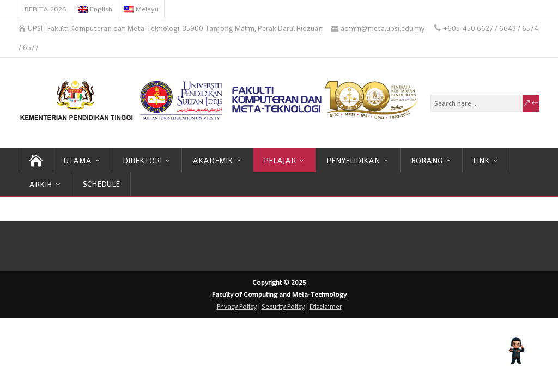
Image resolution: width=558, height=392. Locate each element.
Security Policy (283, 307)
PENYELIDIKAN (353, 161)
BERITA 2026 (46, 9)
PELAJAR (280, 161)
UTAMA (78, 161)
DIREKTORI (142, 161)
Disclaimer (326, 307)
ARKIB (40, 185)
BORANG (427, 161)
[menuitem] (95, 9)
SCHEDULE (101, 184)
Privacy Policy (237, 307)
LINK (481, 161)
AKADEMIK (213, 161)
